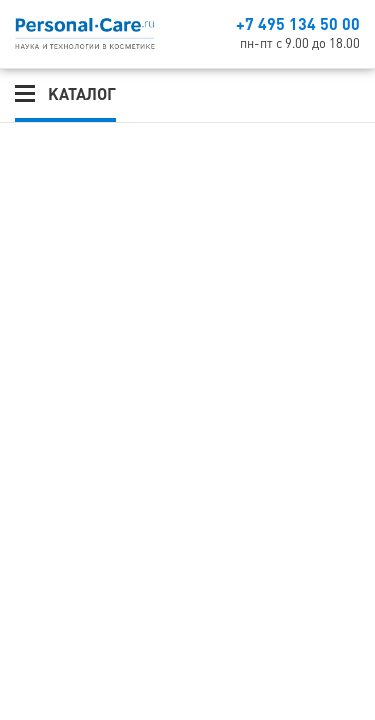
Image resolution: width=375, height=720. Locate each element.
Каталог (82, 94)
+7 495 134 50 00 (298, 24)
